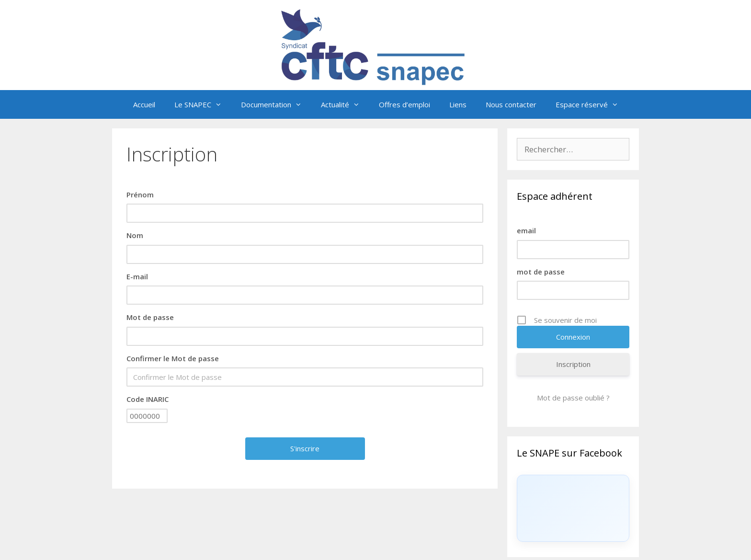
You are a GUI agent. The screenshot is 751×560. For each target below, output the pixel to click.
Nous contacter (511, 104)
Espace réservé (592, 104)
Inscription (573, 364)
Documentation (276, 104)
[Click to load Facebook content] (573, 508)
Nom (135, 235)
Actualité (345, 104)
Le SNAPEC (203, 104)
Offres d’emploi (404, 104)
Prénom (140, 194)
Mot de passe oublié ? (573, 398)
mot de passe (541, 272)
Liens (458, 104)
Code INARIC (148, 399)
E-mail (137, 276)
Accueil (144, 104)
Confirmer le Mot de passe (173, 358)
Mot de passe (150, 317)
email (526, 230)
